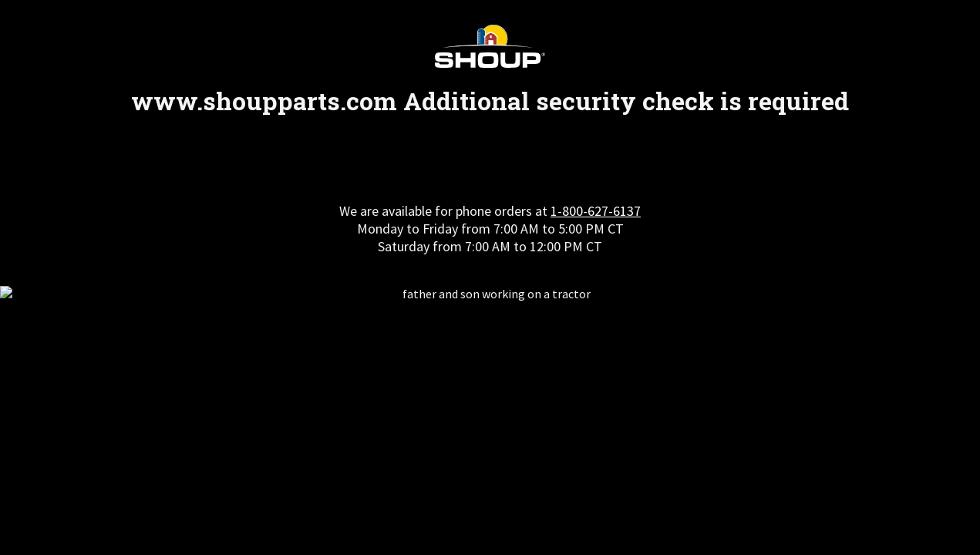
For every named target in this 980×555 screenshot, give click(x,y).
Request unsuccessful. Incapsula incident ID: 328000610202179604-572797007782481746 (490, 277)
